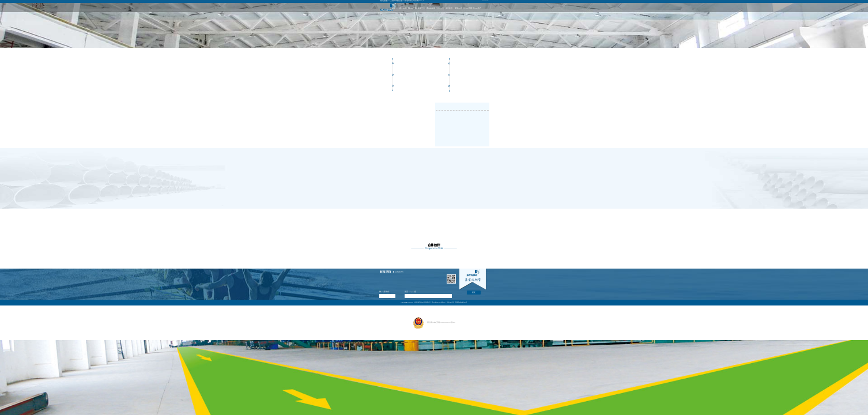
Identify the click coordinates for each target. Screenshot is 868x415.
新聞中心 (421, 8)
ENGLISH (486, 1)
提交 (474, 293)
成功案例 (449, 8)
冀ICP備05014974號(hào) (438, 302)
